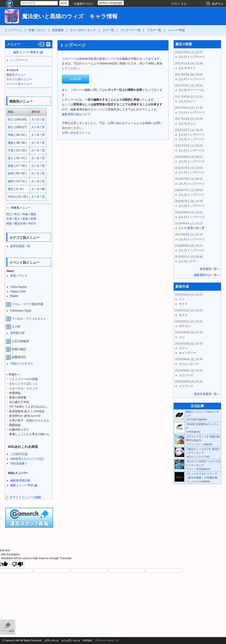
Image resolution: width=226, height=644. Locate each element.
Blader (14, 296)
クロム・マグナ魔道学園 (27, 304)
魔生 (11, 189)
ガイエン (185, 326)
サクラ (183, 304)
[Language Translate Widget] (115, 3)
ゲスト (176, 4)
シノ (182, 299)
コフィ (183, 348)
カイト (192, 68)
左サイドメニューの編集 (23, 497)
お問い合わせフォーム (76, 133)
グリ (29, 319)
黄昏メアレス (19, 276)
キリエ (183, 315)
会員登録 (75, 79)
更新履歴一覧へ (210, 269)
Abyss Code (18, 291)
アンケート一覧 (130, 30)
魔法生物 (20, 223)
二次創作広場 (19, 454)
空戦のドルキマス (22, 364)
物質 (11, 181)
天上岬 (16, 327)
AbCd (11, 197)
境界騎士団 (17, 333)
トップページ (13, 30)
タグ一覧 (108, 30)
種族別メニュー (16, 75)
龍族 (11, 166)
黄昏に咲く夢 (196, 228)
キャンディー (188, 353)
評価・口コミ (37, 30)
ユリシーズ (186, 375)
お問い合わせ (52, 641)
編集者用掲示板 (20, 480)
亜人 (11, 158)
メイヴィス (186, 386)
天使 (11, 150)
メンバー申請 (176, 30)
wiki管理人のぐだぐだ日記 (27, 459)
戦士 (11, 120)
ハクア (192, 261)
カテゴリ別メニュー (19, 79)
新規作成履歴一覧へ (207, 394)
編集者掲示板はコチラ (76, 114)
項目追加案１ (19, 463)
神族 (11, 135)
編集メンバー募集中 (26, 52)
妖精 (11, 173)
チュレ (192, 124)
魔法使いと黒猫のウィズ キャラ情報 (70, 16)
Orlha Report (19, 287)
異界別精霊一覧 (20, 246)
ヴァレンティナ (189, 364)
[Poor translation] (17, 564)
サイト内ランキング (83, 30)
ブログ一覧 (154, 30)
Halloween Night (21, 311)
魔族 (11, 143)
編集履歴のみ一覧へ (207, 275)
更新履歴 (58, 30)
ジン (182, 337)
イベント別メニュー (19, 84)
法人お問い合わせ (71, 641)
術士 (11, 127)
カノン (192, 101)
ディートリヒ (196, 90)
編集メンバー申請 (22, 485)
